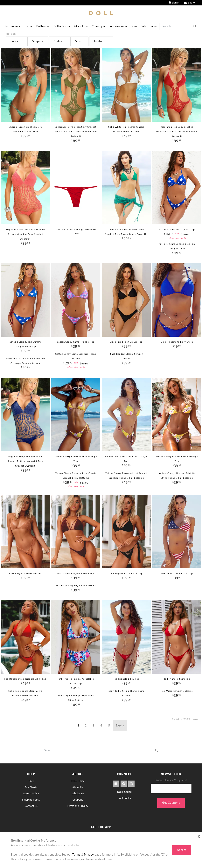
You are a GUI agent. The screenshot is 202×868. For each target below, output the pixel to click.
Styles (60, 41)
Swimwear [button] (12, 26)
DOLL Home (78, 781)
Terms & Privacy (83, 855)
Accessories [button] (127, 26)
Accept (182, 850)
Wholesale (78, 794)
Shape (38, 41)
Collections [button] (66, 26)
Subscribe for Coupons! (171, 781)
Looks (167, 26)
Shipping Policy (31, 800)
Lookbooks (124, 798)
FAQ (31, 781)
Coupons (78, 800)
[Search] (186, 26)
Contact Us (31, 806)
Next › (120, 726)
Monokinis (88, 26)
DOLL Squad (124, 792)
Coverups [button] (106, 26)
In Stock (102, 41)
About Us (78, 787)
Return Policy (31, 794)
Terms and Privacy (78, 806)
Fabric (17, 41)
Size (80, 41)
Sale (155, 26)
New (145, 26)
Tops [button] (30, 26)
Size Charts (31, 787)
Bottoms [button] (46, 26)
